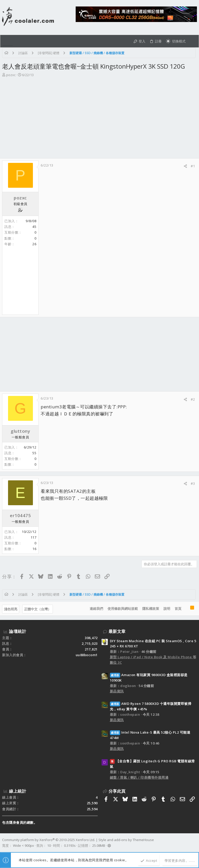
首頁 (178, 609)
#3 (193, 483)
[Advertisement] (99, 119)
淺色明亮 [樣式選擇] (11, 609)
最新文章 (117, 631)
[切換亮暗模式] (176, 41)
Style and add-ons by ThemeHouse (126, 840)
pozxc (11, 75)
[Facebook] (195, 843)
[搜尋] (192, 41)
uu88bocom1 (87, 655)
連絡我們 (96, 609)
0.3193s (70, 845)
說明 (167, 609)
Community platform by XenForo (49, 840)
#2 (193, 399)
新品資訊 (117, 691)
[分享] (185, 166)
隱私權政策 (151, 609)
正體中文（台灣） (38, 609)
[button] (8, 41)
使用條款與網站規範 (123, 609)
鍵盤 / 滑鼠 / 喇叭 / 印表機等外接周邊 (139, 777)
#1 (193, 166)
